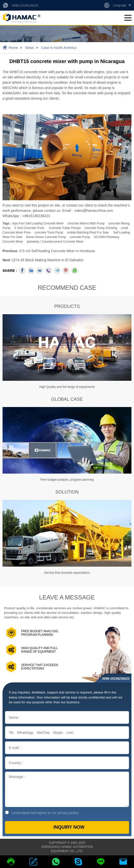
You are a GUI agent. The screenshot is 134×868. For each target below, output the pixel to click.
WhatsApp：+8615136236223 (26, 216)
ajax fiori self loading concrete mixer (38, 223)
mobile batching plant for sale (88, 233)
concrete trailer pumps (65, 228)
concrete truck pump (49, 233)
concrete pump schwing (101, 228)
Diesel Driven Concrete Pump (46, 237)
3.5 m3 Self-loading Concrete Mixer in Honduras (57, 251)
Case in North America (59, 48)
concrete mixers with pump (86, 223)
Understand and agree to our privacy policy (42, 813)
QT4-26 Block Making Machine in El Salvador (48, 260)
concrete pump (80, 237)
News (29, 48)
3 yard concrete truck (29, 228)
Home (13, 48)
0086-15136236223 (25, 6)
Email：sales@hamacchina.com (88, 211)
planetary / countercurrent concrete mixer (55, 242)
